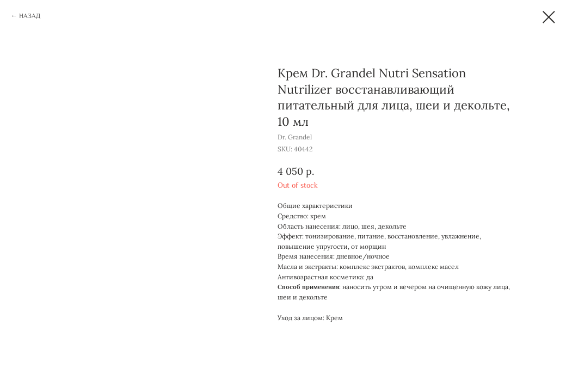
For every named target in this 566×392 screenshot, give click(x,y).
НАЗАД (30, 16)
